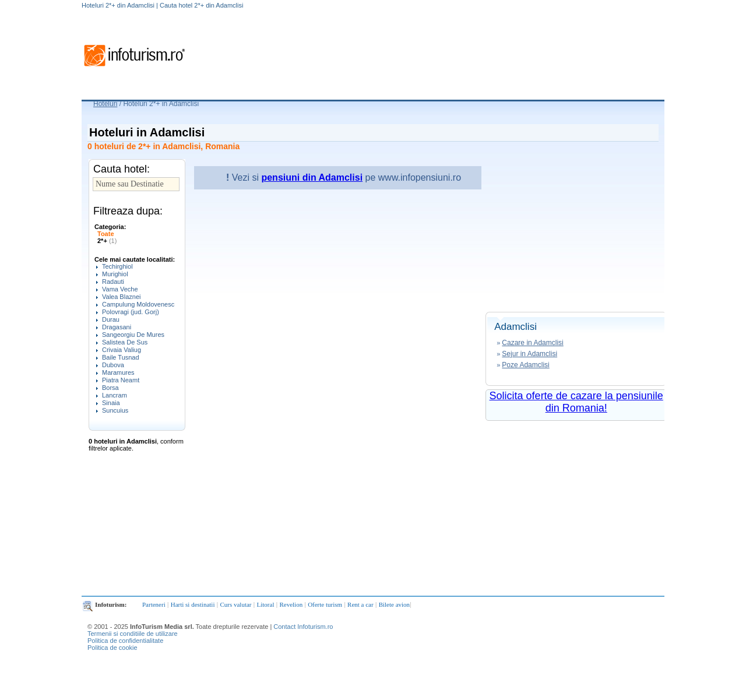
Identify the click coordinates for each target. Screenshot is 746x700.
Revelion (291, 604)
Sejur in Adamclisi (529, 354)
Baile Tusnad (121, 357)
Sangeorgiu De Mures (133, 335)
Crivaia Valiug (122, 350)
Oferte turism (325, 604)
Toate (106, 234)
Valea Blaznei (121, 297)
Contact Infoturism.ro (303, 627)
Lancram (115, 395)
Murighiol (115, 274)
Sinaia (111, 403)
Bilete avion (394, 604)
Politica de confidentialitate (125, 641)
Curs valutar (235, 604)
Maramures (118, 372)
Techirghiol (117, 266)
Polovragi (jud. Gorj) (131, 312)
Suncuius (115, 410)
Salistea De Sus (125, 342)
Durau (111, 319)
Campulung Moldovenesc (138, 304)
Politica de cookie (112, 648)
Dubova (113, 365)
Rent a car (360, 604)
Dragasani (117, 327)
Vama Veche (120, 289)
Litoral (266, 604)
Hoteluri (105, 104)
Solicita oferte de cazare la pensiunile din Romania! (576, 402)
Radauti (113, 282)
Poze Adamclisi (525, 365)
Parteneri (154, 604)
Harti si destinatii (193, 604)
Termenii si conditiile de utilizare (133, 634)
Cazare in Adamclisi (532, 343)
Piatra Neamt (121, 380)
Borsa (110, 388)
